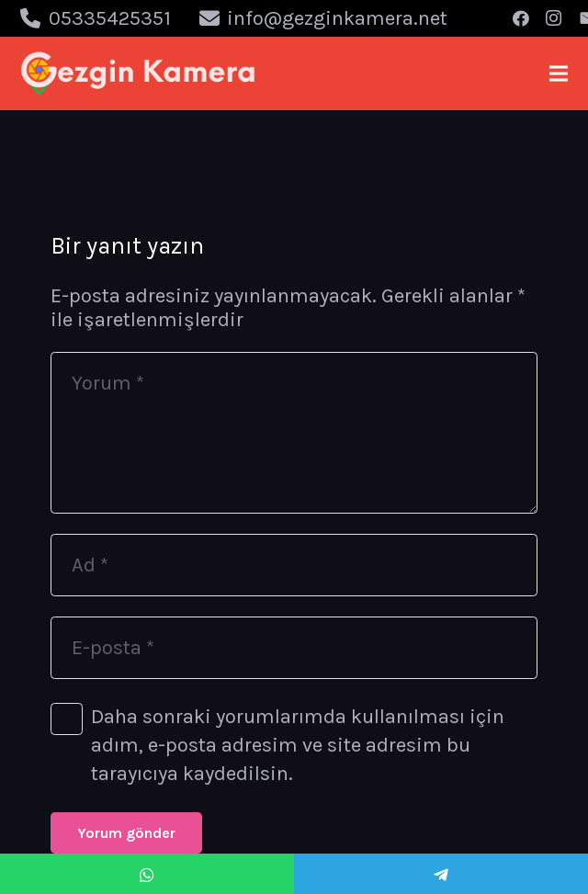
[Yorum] (294, 433)
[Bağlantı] (138, 74)
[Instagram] (554, 18)
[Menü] (558, 74)
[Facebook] (521, 18)
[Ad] (294, 565)
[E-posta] (294, 648)
